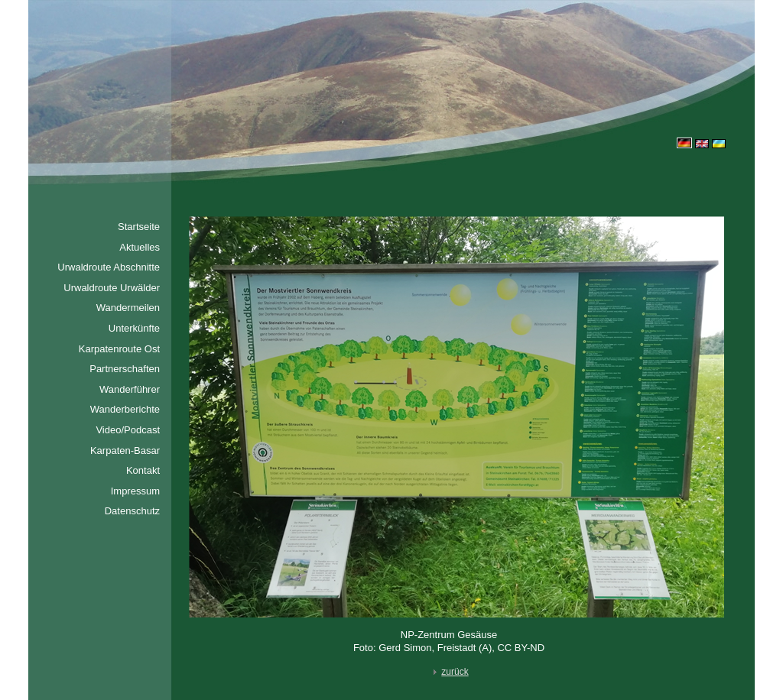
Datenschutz (132, 511)
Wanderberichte (125, 409)
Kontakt (143, 470)
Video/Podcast (128, 430)
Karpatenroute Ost (119, 349)
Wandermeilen (128, 308)
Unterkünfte (134, 328)
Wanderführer (130, 389)
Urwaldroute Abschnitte (109, 267)
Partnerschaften (125, 369)
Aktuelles (140, 247)
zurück (448, 672)
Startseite (139, 227)
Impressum (135, 491)
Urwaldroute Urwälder (112, 288)
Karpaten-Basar (125, 450)
